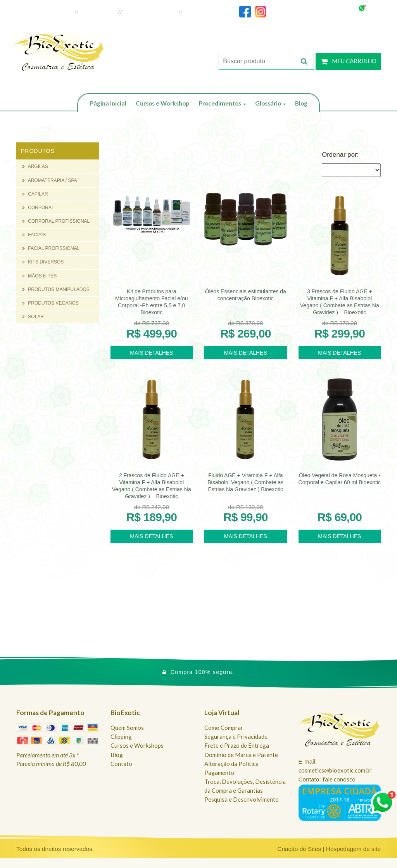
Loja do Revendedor (151, 12)
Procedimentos (223, 103)
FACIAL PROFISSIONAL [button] (51, 248)
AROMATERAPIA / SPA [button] (50, 180)
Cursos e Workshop (162, 103)
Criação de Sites (299, 849)
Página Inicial (108, 103)
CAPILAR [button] (35, 194)
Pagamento (219, 773)
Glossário (271, 103)
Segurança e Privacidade (236, 736)
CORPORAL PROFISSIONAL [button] (56, 221)
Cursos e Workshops (137, 745)
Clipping (121, 736)
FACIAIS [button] (34, 235)
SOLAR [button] (33, 317)
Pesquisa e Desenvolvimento (242, 799)
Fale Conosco (203, 12)
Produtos (38, 151)
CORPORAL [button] (38, 208)
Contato (121, 764)
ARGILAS (35, 166)
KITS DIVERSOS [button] (43, 262)
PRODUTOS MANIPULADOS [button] (56, 289)
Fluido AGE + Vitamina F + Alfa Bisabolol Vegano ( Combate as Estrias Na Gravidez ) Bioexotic (245, 482)
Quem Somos (127, 728)
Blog (301, 103)
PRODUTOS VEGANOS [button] (50, 303)
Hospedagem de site (353, 849)
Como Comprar (224, 728)
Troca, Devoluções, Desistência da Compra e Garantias (245, 786)
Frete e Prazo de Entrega (237, 745)
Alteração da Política (231, 764)
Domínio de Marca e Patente (241, 755)
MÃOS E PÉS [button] (39, 276)
